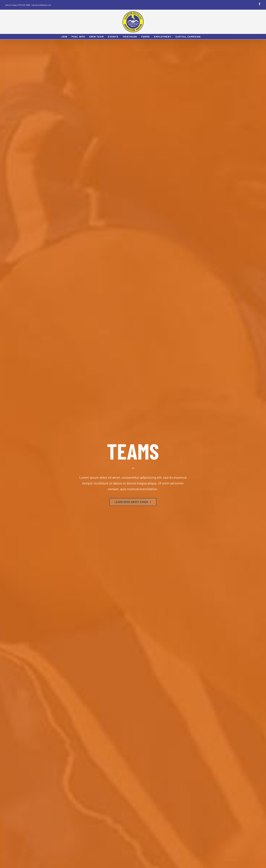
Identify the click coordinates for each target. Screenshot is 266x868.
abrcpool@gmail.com (42, 5)
